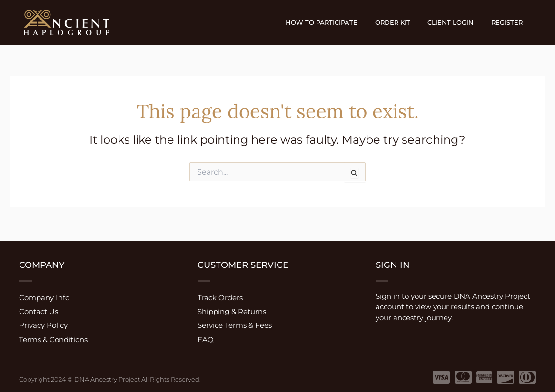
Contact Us (39, 310)
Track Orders (220, 295)
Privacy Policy (43, 325)
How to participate (339, 22)
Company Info (44, 295)
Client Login (458, 22)
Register (509, 22)
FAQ (206, 339)
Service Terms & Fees (235, 325)
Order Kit (405, 22)
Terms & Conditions (53, 339)
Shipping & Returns (232, 310)
